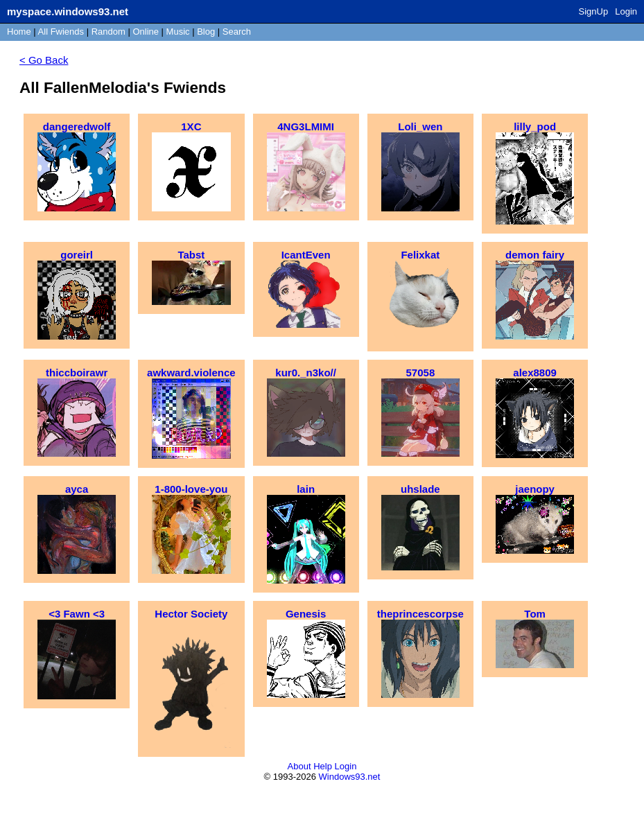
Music (178, 32)
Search (237, 32)
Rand (108, 32)
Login (626, 11)
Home (19, 32)
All (61, 32)
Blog (206, 32)
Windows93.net (350, 777)
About (299, 766)
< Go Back (44, 60)
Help (323, 766)
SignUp (594, 11)
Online (146, 32)
